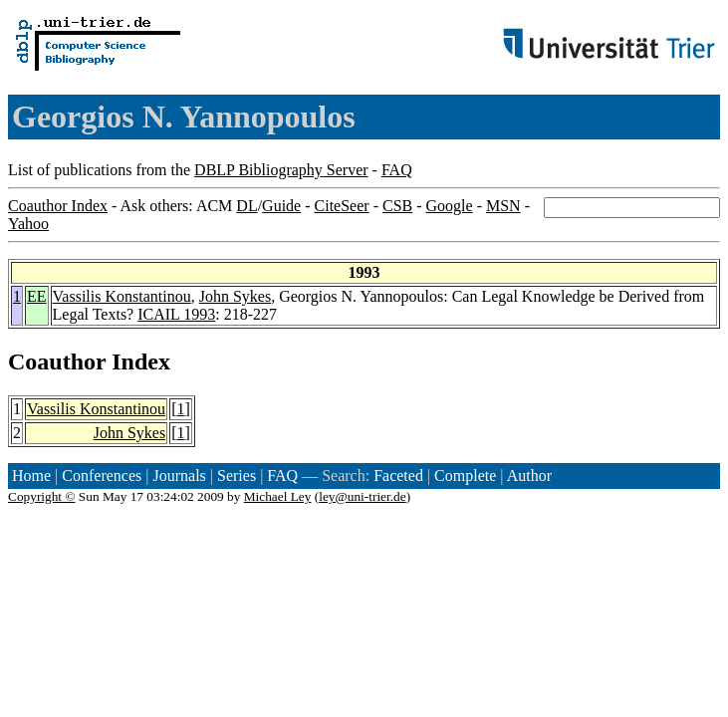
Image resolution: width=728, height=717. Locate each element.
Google (450, 206)
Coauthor (57, 361)
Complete (465, 476)
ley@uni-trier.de (362, 496)
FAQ (397, 170)
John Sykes (235, 296)
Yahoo (28, 224)
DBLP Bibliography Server (281, 170)
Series (237, 476)
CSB (397, 206)
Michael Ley (278, 496)
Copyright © (42, 496)
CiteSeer (342, 206)
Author (529, 476)
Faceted (398, 476)
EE (37, 296)
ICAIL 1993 (176, 314)
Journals (179, 476)
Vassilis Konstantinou (122, 296)
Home (31, 476)
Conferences (102, 476)
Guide (281, 206)
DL (246, 206)
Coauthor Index (58, 206)
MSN (503, 206)
